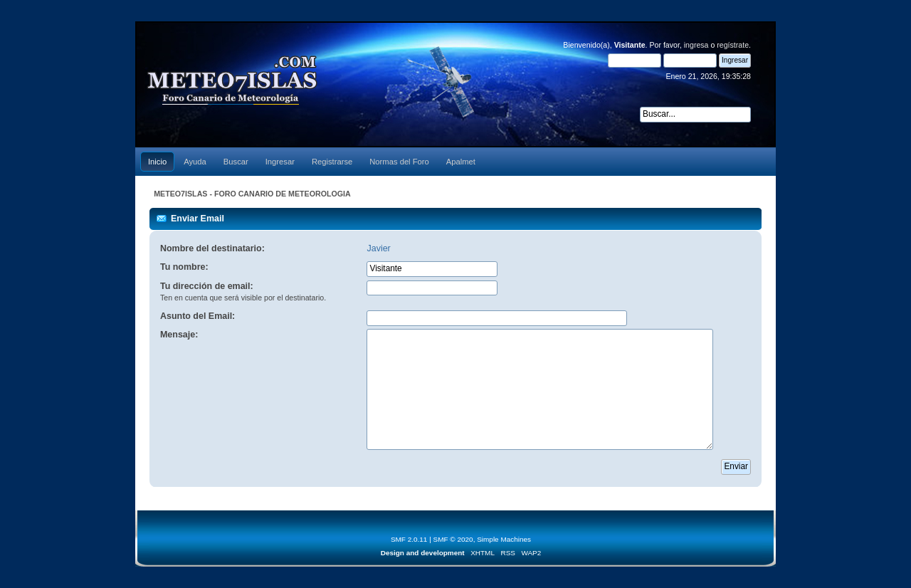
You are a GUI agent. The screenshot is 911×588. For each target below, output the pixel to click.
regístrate (733, 45)
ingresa (696, 45)
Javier (378, 248)
